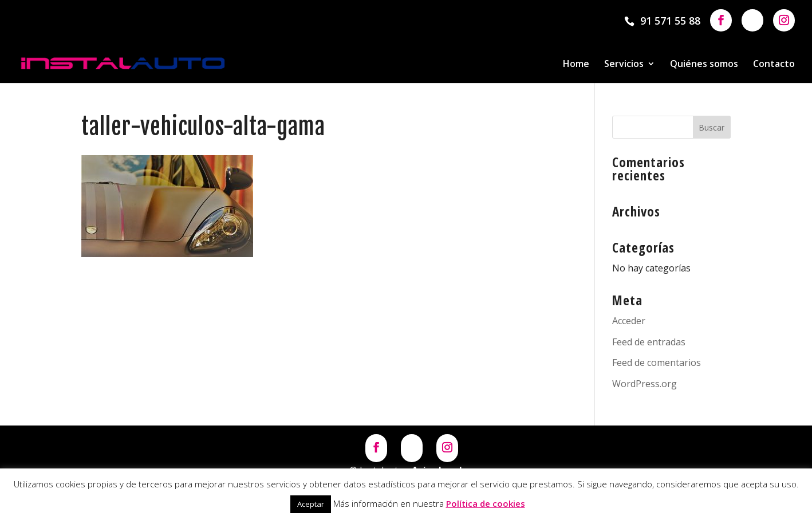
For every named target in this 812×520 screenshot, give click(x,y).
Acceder (629, 321)
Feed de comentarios (657, 363)
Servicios (624, 65)
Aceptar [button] (311, 504)
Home (576, 65)
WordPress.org (645, 384)
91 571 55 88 (670, 21)
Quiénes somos (704, 65)
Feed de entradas (649, 342)
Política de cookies (486, 503)
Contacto (774, 65)
